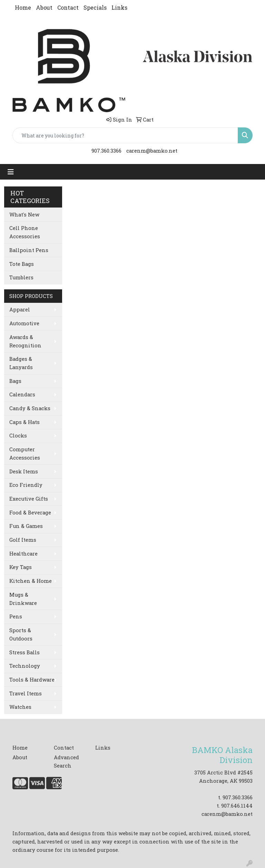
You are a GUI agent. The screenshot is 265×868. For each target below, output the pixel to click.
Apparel (20, 310)
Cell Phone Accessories (25, 232)
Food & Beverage (30, 513)
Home (23, 7)
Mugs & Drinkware (23, 599)
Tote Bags (22, 264)
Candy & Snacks (30, 408)
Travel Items (26, 693)
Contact (68, 7)
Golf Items (23, 540)
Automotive (24, 323)
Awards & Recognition (25, 341)
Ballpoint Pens (29, 250)
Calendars (22, 394)
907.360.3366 (106, 151)
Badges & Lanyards (21, 363)
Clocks (18, 436)
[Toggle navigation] (11, 172)
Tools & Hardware (32, 680)
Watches (20, 707)
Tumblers (21, 277)
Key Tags (21, 567)
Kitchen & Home (31, 581)
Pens (16, 616)
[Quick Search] (125, 135)
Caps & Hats (24, 422)
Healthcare (23, 554)
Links (119, 7)
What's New (24, 215)
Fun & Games (26, 526)
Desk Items (24, 471)
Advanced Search (66, 761)
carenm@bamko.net (152, 151)
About (44, 7)
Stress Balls (24, 652)
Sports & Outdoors (21, 634)
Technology (25, 666)
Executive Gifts (29, 499)
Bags (15, 381)
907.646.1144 (237, 806)
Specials (95, 7)
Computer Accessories (25, 454)
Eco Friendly (26, 485)
